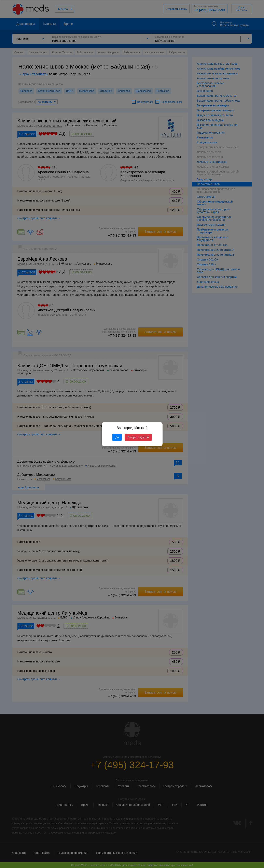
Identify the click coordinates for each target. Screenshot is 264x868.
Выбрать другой (138, 437)
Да (117, 437)
